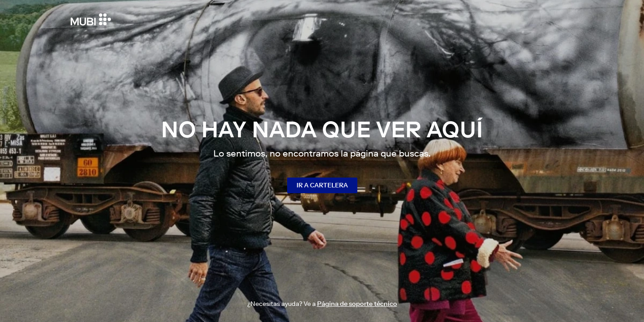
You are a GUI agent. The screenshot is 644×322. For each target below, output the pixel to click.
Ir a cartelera (322, 185)
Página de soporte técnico (357, 304)
